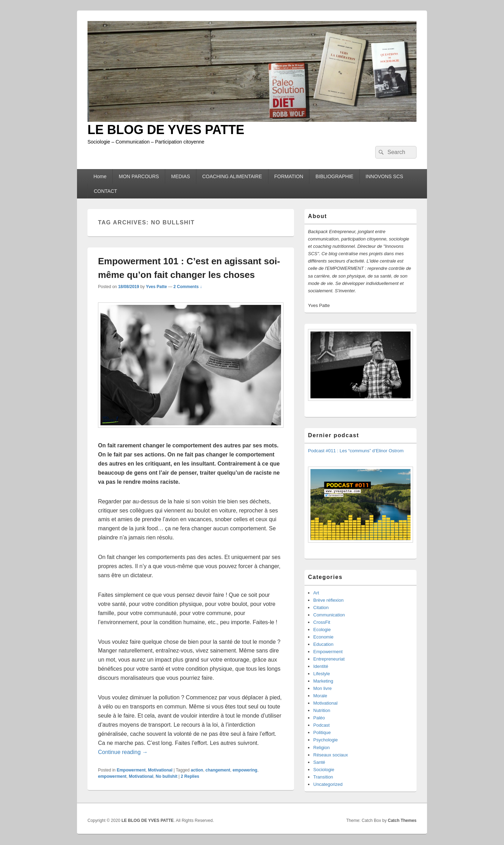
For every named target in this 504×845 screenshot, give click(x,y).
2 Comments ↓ (188, 287)
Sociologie (324, 770)
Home (100, 176)
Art (316, 593)
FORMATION (289, 176)
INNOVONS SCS (384, 176)
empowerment (112, 776)
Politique (322, 732)
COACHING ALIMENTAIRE (232, 176)
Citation (321, 607)
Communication (329, 615)
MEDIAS (181, 176)
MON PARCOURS (139, 176)
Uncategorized (328, 784)
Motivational (160, 770)
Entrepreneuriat (329, 659)
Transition (323, 777)
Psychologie (325, 740)
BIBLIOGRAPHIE (334, 176)
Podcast (321, 725)
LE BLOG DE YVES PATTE (166, 130)
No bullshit (167, 776)
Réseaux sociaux (331, 755)
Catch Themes (402, 820)
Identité (321, 666)
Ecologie (322, 630)
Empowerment (131, 770)
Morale (320, 696)
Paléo (319, 718)
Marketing (323, 681)
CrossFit (322, 622)
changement (218, 770)
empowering (245, 770)
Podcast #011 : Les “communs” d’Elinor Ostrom (356, 451)
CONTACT (106, 191)
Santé (319, 762)
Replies (190, 776)
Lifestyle (322, 674)
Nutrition (322, 710)
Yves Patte (156, 287)
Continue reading (123, 752)
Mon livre (323, 688)
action (197, 770)
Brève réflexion (328, 600)
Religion (321, 748)
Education (323, 644)
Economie (323, 637)
